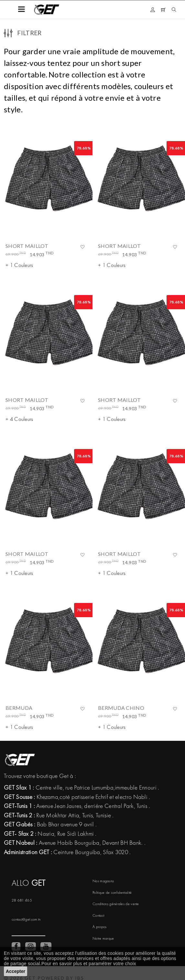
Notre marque (103, 938)
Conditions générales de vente (116, 904)
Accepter (16, 971)
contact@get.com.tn (26, 919)
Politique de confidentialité (112, 893)
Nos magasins (103, 881)
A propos (99, 927)
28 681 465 (22, 900)
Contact (98, 915)
